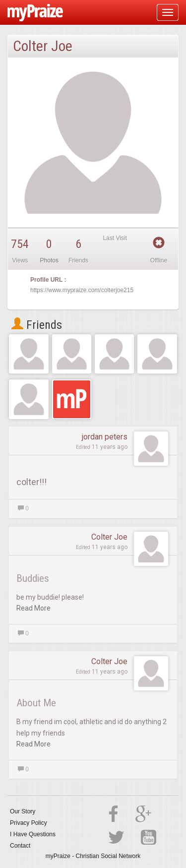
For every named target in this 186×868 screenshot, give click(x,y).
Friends (37, 325)
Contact (20, 846)
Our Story (23, 811)
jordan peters (105, 437)
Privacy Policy (29, 823)
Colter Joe (109, 537)
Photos (49, 260)
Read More (33, 608)
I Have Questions (33, 834)
